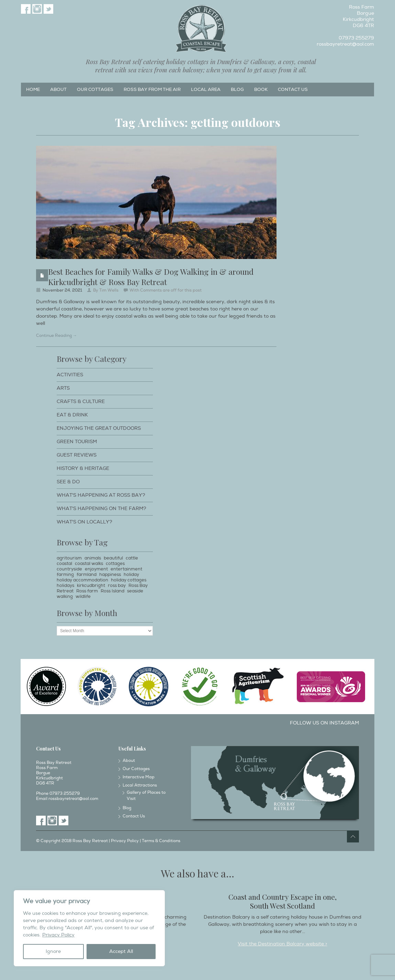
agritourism (69, 558)
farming (65, 575)
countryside (69, 569)
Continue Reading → (57, 336)
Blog (237, 90)
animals (93, 558)
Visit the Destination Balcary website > (282, 944)
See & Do (68, 482)
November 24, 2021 (62, 290)
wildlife (83, 597)
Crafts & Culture (81, 402)
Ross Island (112, 591)
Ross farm (87, 591)
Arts (63, 388)
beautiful (113, 558)
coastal (64, 564)
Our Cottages (95, 90)
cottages (115, 564)
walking (65, 597)
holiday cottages (129, 580)
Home (33, 90)
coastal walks (89, 564)
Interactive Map (139, 777)
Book (261, 90)
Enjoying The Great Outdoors (99, 428)
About (58, 90)
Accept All (121, 951)
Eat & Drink (72, 415)
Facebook (26, 9)
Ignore (53, 951)
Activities (70, 375)
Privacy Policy (58, 935)
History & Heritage (83, 468)
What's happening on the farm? (101, 509)
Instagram (37, 9)
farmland (87, 575)
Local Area (206, 90)
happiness (110, 575)
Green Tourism (77, 442)
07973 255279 (356, 38)
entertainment (126, 569)
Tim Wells (109, 290)
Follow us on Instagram (324, 723)
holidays (65, 586)
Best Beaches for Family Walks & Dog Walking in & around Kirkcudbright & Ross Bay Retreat (151, 277)
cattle (132, 558)
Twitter (48, 9)
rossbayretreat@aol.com (345, 44)
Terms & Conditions (161, 841)
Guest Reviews (77, 455)
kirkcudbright (91, 586)
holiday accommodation (82, 580)
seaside (135, 591)
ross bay (117, 586)
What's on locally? (84, 522)
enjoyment (96, 569)
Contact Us (293, 90)
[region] (89, 928)
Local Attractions (140, 785)
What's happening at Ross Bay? (101, 495)
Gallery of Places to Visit (146, 796)
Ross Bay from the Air (152, 90)
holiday (131, 575)
